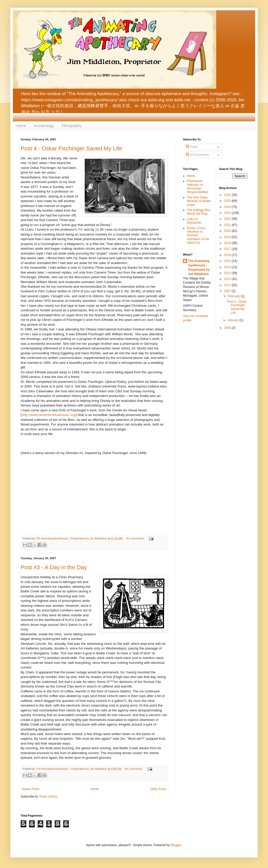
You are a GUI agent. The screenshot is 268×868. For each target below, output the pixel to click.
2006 (228, 328)
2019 (228, 237)
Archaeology (44, 126)
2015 (228, 261)
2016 (228, 255)
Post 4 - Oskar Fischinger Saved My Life (71, 148)
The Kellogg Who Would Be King (199, 212)
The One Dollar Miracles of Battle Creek (199, 201)
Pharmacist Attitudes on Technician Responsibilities (198, 187)
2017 (228, 249)
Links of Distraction (194, 221)
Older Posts (158, 789)
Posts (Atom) (48, 797)
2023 (228, 213)
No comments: (135, 538)
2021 (228, 225)
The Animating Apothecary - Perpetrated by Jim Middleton (199, 267)
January (233, 320)
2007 (228, 291)
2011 (228, 285)
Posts (192, 147)
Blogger (176, 845)
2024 (228, 207)
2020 (228, 231)
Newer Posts (31, 789)
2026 (228, 195)
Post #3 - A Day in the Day (54, 567)
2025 (228, 201)
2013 (228, 273)
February (234, 296)
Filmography (72, 126)
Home (21, 126)
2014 (228, 267)
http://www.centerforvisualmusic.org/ (49, 415)
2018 (228, 243)
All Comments (197, 155)
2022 (228, 219)
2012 (228, 279)
